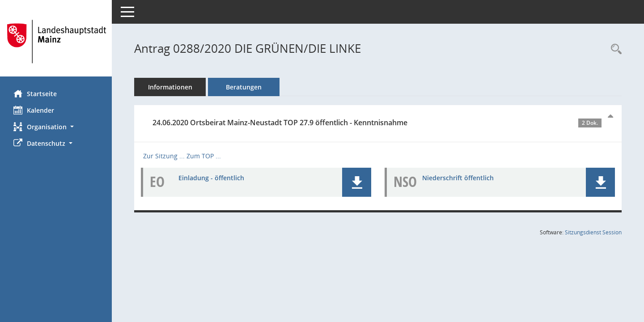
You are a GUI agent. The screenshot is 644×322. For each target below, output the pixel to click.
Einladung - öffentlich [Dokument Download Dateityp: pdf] (211, 178)
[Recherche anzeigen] (614, 49)
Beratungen (244, 87)
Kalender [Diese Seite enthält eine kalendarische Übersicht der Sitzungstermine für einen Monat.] (34, 110)
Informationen (170, 87)
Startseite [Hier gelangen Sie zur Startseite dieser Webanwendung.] (35, 93)
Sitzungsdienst (593, 232)
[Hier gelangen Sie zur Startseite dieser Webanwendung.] (56, 42)
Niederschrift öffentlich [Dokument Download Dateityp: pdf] (458, 178)
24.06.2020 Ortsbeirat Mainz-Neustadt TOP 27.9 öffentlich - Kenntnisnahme (377, 123)
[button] (56, 127)
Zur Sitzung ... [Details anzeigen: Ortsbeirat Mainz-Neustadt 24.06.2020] (164, 156)
